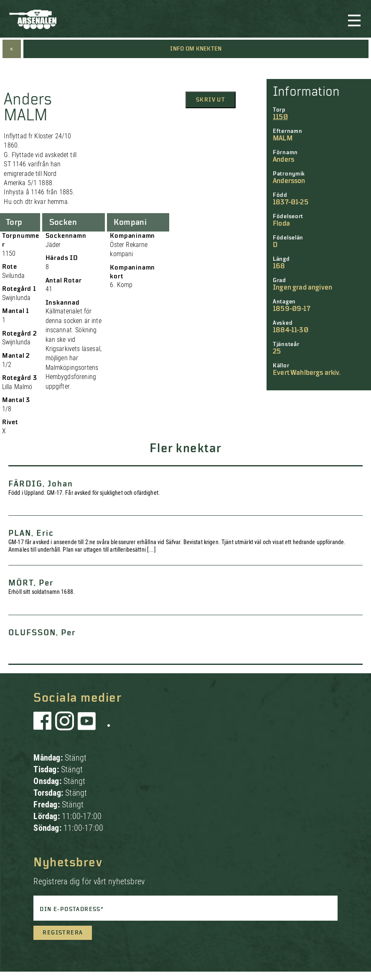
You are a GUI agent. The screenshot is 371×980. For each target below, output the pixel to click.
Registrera (63, 933)
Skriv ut (211, 100)
